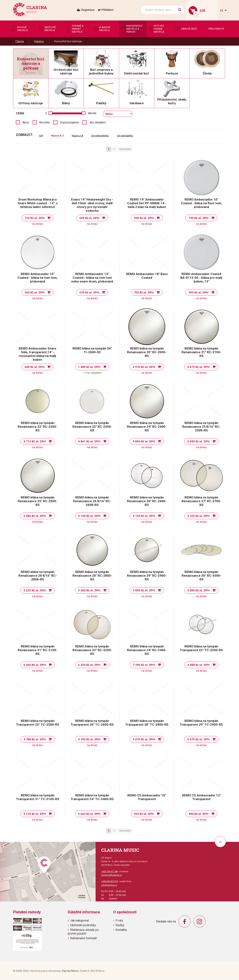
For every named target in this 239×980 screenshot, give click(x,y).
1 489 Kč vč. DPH (89, 367)
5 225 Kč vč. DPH (198, 516)
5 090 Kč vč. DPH (198, 441)
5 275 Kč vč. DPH (35, 814)
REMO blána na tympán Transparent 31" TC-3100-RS (38, 797)
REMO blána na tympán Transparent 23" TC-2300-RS (201, 648)
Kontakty (121, 930)
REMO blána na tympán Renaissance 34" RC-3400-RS (147, 650)
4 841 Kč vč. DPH (89, 441)
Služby (120, 925)
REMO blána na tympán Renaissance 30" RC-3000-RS (201, 576)
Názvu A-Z (58, 136)
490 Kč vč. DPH (198, 814)
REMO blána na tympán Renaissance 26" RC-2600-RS (147, 501)
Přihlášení (107, 10)
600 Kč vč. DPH (35, 367)
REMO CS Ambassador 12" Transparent (201, 797)
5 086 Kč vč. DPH (35, 516)
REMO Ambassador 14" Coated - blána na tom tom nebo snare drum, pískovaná (92, 278)
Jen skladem (97, 122)
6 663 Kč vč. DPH (89, 814)
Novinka (44, 122)
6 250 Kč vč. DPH (89, 665)
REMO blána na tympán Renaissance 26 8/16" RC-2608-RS (92, 501)
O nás (119, 921)
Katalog (39, 41)
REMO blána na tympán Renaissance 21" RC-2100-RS (201, 352)
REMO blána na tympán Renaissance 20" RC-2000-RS (147, 352)
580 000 (92, 113)
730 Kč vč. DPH (198, 218)
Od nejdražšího (125, 136)
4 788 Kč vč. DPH (35, 739)
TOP (41, 136)
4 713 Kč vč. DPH (35, 441)
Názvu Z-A (77, 136)
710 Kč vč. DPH (35, 218)
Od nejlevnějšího (100, 136)
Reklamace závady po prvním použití (83, 932)
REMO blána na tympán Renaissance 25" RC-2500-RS (38, 501)
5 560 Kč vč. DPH (89, 590)
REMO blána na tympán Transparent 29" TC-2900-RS (201, 723)
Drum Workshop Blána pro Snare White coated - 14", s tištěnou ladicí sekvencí (38, 203)
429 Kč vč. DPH (144, 814)
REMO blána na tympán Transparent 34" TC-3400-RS (92, 797)
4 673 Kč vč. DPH (198, 367)
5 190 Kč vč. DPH (89, 516)
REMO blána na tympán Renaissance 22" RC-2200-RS (38, 427)
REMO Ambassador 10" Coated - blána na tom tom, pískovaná (38, 278)
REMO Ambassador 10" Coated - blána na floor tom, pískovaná (201, 203)
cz (222, 10)
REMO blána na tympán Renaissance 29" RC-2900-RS (147, 576)
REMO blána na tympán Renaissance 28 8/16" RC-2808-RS (38, 576)
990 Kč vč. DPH (144, 218)
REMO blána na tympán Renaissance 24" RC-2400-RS (147, 427)
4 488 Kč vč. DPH (198, 665)
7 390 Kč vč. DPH (144, 665)
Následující (125, 149)
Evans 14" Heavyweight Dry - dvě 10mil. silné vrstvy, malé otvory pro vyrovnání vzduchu (92, 205)
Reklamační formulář (83, 938)
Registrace (88, 10)
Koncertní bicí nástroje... (69, 41)
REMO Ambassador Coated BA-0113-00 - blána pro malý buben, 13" (201, 278)
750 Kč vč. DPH (144, 293)
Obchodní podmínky (83, 925)
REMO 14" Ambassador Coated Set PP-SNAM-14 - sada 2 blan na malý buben (147, 203)
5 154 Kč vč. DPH (144, 516)
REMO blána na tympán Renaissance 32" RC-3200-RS (92, 650)
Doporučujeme (69, 122)
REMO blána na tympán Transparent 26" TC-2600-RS (92, 723)
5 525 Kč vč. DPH (35, 590)
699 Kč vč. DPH (89, 218)
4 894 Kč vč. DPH (144, 441)
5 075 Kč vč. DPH (144, 739)
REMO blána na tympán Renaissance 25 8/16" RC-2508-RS (201, 427)
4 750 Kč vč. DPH (89, 739)
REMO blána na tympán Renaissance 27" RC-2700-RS (201, 501)
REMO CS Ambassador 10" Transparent (147, 797)
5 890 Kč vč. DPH (144, 590)
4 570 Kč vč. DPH (144, 367)
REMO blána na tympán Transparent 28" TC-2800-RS (147, 723)
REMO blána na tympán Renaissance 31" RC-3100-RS (38, 650)
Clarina (20, 41)
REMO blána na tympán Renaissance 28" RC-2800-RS (92, 576)
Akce (26, 122)
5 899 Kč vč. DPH (198, 590)
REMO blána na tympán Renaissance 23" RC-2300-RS (92, 427)
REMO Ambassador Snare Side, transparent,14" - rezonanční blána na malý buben (38, 354)
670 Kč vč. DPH (89, 293)
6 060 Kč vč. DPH (35, 665)
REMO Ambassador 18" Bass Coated (147, 276)
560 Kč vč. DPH (35, 293)
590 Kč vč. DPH (198, 293)
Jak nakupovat (80, 921)
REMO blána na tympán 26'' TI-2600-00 (92, 350)
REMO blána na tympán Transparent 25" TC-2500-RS (38, 723)
